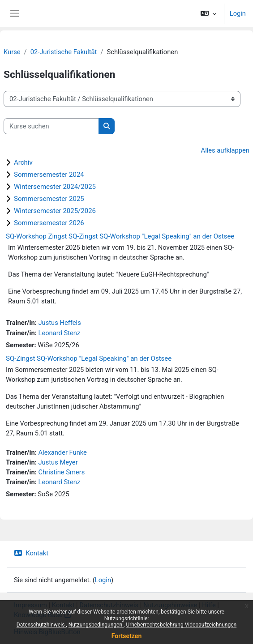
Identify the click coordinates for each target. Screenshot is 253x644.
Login (238, 13)
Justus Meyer (58, 462)
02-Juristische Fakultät (64, 52)
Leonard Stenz (59, 333)
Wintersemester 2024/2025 (55, 187)
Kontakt (31, 553)
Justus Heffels (59, 323)
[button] (208, 13)
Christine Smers (61, 472)
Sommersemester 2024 (49, 175)
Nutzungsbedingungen (96, 625)
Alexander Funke (62, 452)
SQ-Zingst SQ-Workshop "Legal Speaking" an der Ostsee (89, 358)
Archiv (23, 162)
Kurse (12, 52)
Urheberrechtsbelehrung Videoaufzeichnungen (181, 625)
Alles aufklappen (225, 150)
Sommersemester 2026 (49, 223)
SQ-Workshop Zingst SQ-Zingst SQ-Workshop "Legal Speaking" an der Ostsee (120, 236)
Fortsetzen (127, 636)
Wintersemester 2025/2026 (55, 211)
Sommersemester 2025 (49, 199)
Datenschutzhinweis (41, 625)
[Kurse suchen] (51, 126)
